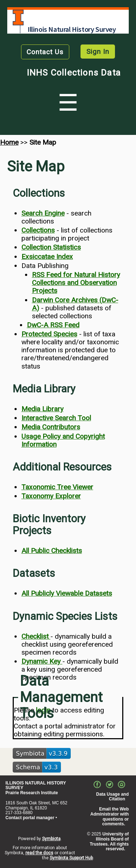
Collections (38, 230)
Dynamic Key (42, 661)
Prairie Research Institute (32, 793)
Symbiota (51, 839)
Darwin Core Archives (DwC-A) (75, 304)
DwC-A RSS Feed (53, 325)
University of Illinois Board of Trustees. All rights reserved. (109, 841)
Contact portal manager (30, 818)
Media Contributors (51, 427)
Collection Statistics (51, 247)
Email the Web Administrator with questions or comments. (110, 816)
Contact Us (45, 52)
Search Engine (43, 213)
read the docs (39, 853)
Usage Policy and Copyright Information (63, 440)
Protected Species (49, 334)
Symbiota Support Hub (71, 858)
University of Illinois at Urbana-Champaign (18, 18)
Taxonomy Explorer (51, 496)
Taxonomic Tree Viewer (57, 487)
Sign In (98, 52)
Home (9, 142)
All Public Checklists (52, 551)
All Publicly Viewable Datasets (67, 593)
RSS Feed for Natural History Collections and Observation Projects (76, 283)
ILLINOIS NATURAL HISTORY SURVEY (36, 786)
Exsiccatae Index (47, 257)
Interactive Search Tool (56, 418)
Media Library (42, 409)
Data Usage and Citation (112, 797)
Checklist (36, 636)
